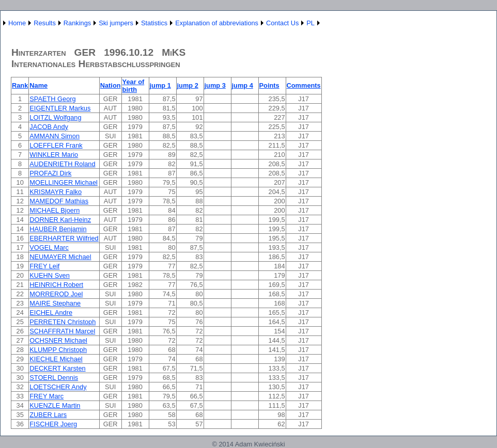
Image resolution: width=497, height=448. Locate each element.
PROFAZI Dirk (50, 173)
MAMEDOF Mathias (59, 201)
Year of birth (134, 86)
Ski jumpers (116, 23)
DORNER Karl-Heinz (60, 220)
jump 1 (160, 85)
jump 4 (243, 85)
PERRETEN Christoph (63, 322)
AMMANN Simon (55, 136)
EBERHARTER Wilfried (64, 238)
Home (17, 23)
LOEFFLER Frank (56, 145)
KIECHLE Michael (56, 359)
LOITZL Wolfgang (55, 117)
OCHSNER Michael (58, 340)
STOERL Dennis (54, 378)
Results (45, 23)
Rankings (77, 23)
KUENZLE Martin (55, 405)
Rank (20, 85)
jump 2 (188, 85)
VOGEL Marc (49, 247)
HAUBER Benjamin (58, 229)
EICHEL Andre (51, 313)
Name (38, 85)
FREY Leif (44, 266)
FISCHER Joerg (53, 424)
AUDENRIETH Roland (62, 164)
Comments (304, 85)
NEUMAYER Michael (60, 257)
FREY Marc (46, 396)
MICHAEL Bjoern (55, 210)
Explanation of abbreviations (217, 23)
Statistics (154, 23)
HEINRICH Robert (56, 285)
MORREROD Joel (56, 294)
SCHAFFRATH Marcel (62, 331)
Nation (111, 85)
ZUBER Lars (48, 415)
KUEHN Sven (50, 275)
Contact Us (282, 23)
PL (310, 23)
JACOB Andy (49, 127)
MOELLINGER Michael (64, 182)
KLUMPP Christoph (58, 350)
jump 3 (215, 85)
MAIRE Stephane (55, 303)
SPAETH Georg (52, 99)
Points (269, 85)
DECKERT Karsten (57, 368)
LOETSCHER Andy (58, 387)
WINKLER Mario (54, 155)
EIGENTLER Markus (60, 108)
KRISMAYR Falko (56, 192)
